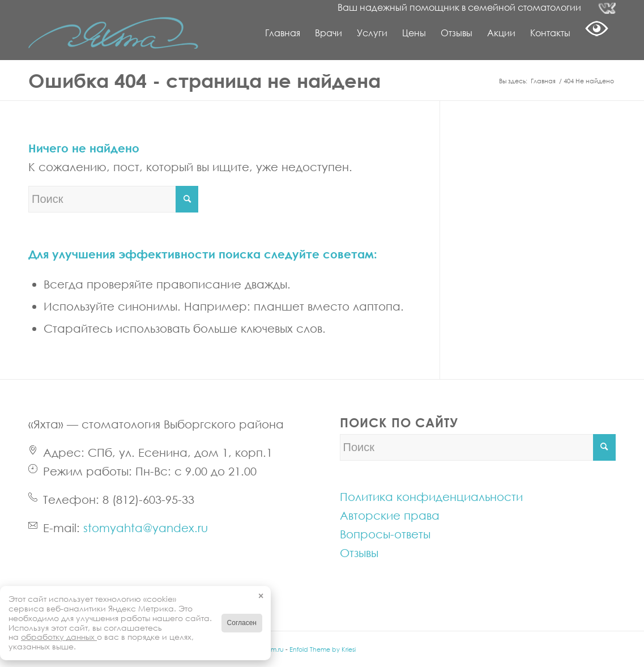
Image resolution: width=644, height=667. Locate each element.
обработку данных (59, 637)
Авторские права (390, 515)
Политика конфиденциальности (431, 496)
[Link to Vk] (607, 9)
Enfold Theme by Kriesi (323, 649)
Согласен (242, 623)
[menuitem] (283, 33)
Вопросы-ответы (385, 534)
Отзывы (359, 553)
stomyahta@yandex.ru (146, 528)
